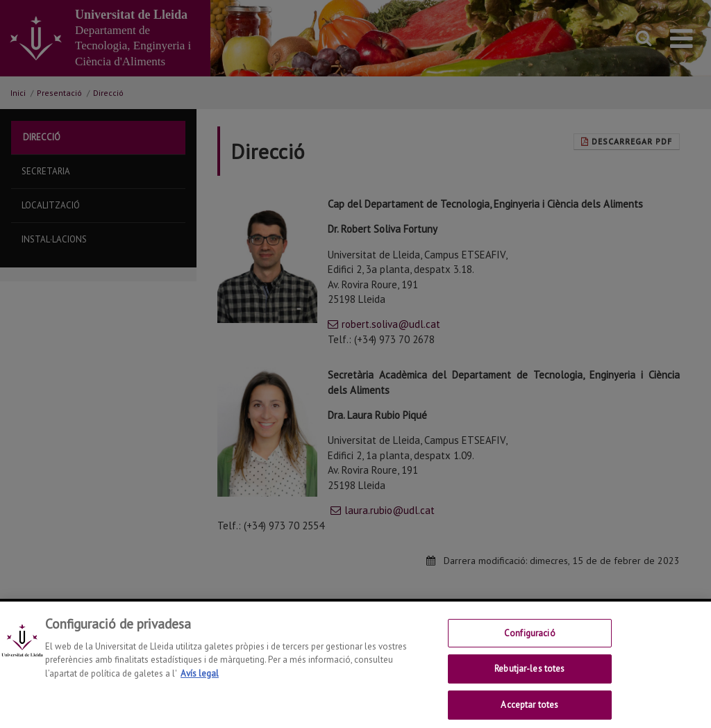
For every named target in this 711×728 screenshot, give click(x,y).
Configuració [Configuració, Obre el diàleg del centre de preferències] (530, 644)
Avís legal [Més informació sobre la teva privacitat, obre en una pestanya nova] (200, 684)
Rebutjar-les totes (529, 680)
